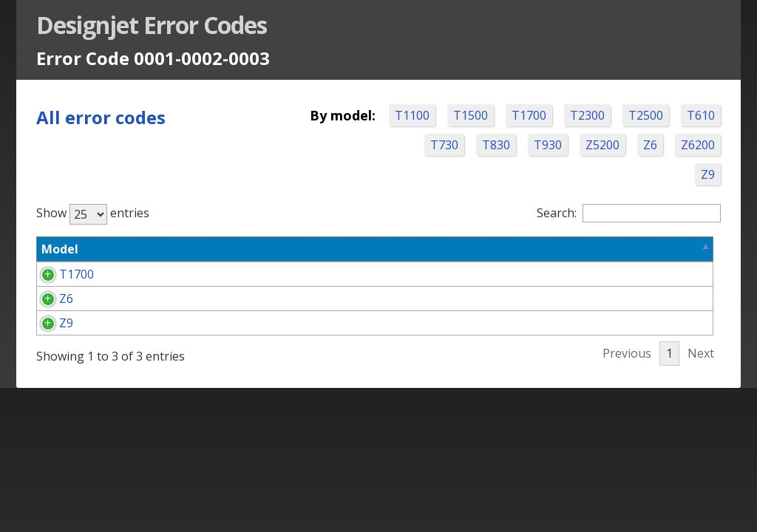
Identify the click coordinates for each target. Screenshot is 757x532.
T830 (550, 145)
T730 (498, 145)
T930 (602, 145)
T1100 (460, 115)
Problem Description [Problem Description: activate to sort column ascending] (240, 249)
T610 (447, 145)
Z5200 (656, 145)
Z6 (704, 145)
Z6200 (656, 174)
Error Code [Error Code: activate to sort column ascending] (116, 258)
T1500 (519, 115)
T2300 (635, 115)
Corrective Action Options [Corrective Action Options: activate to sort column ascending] (445, 249)
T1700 (577, 115)
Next (697, 424)
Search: (625, 213)
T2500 (694, 115)
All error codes (105, 117)
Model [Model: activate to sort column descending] (64, 249)
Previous (623, 424)
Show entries (96, 213)
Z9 (704, 174)
